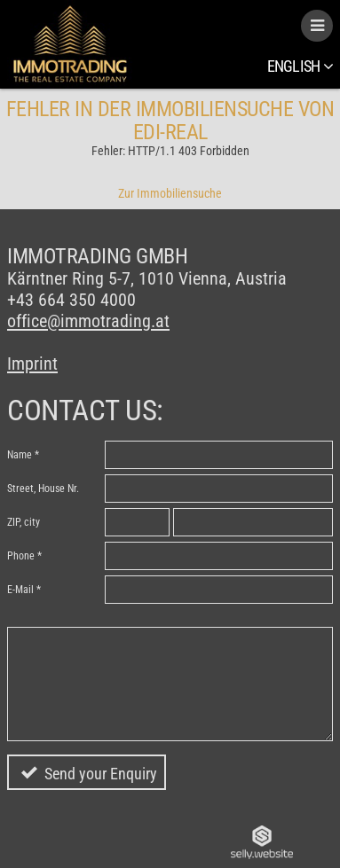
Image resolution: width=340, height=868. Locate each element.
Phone (21, 556)
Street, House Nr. (43, 489)
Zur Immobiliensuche (170, 193)
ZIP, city (24, 522)
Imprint (32, 364)
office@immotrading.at (88, 321)
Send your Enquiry (101, 774)
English (300, 66)
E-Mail (20, 590)
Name (20, 455)
